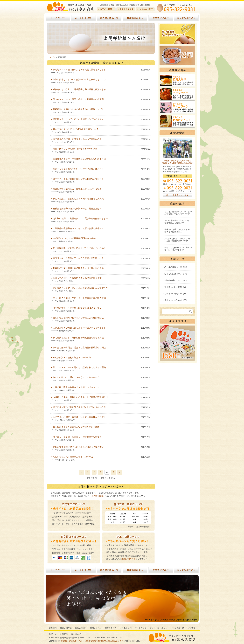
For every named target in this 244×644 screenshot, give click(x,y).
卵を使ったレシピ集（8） (176, 287)
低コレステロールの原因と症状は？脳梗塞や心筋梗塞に (79, 99)
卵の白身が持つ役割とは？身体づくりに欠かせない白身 (79, 407)
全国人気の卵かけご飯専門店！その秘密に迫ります (77, 278)
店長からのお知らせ (66, 231)
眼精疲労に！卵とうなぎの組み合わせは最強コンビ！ (78, 109)
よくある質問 (126, 628)
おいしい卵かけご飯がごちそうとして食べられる (76, 377)
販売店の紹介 (81, 628)
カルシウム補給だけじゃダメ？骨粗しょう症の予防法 (78, 318)
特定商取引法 (178, 628)
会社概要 (191, 628)
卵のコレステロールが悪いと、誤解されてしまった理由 (79, 367)
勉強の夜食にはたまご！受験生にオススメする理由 (77, 189)
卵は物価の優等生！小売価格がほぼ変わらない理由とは (79, 159)
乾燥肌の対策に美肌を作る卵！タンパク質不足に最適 (78, 268)
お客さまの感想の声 (66, 380)
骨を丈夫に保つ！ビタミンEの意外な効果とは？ (76, 129)
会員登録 (64, 634)
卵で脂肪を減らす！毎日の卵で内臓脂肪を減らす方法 (78, 338)
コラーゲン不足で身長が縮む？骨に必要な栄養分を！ (78, 179)
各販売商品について (66, 152)
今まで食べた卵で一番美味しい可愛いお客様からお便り (79, 417)
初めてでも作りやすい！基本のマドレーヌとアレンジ (178, 249)
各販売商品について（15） (176, 280)
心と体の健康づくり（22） (176, 267)
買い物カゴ (76, 634)
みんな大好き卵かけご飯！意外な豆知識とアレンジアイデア (178, 213)
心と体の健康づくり (66, 73)
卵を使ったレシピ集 (66, 360)
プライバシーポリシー (160, 628)
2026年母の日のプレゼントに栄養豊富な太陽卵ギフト (177, 222)
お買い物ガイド (129, 559)
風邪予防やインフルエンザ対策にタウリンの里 (75, 149)
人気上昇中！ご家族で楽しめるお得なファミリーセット (79, 328)
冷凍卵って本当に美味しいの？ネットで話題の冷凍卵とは (80, 397)
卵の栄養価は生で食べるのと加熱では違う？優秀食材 (78, 447)
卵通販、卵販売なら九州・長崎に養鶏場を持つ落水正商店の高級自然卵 (92, 641)
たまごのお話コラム (66, 83)
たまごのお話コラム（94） (176, 274)
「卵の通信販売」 (97, 496)
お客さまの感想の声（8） (176, 294)
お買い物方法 (66, 628)
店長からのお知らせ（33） (176, 300)
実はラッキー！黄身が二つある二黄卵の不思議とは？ (78, 258)
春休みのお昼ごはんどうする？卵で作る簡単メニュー (178, 231)
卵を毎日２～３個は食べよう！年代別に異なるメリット (79, 70)
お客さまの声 (111, 628)
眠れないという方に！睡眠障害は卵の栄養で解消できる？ (80, 89)
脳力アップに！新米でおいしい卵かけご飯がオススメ (78, 169)
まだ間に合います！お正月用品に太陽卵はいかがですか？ (80, 288)
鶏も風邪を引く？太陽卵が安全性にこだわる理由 (76, 427)
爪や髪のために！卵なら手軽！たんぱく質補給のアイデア (178, 240)
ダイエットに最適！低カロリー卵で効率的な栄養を (77, 437)
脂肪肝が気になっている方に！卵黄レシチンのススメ (78, 119)
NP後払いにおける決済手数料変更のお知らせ (74, 238)
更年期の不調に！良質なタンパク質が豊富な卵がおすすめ (80, 218)
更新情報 (53, 628)
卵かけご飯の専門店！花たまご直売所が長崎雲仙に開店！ (80, 348)
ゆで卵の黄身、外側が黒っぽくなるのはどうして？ (77, 308)
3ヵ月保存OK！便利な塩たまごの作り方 (72, 357)
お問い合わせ (96, 628)
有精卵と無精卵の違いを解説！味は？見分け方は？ (77, 209)
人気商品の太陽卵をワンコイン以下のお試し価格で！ (78, 228)
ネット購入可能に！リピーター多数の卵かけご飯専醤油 (79, 298)
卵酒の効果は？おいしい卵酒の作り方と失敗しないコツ (79, 80)
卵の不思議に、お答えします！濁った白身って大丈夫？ (79, 199)
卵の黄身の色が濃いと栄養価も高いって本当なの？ (77, 139)
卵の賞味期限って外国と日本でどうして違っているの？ (79, 248)
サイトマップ (141, 628)
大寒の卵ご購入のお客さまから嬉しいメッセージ (76, 387)
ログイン (53, 634)
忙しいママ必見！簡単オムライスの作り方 (73, 457)
